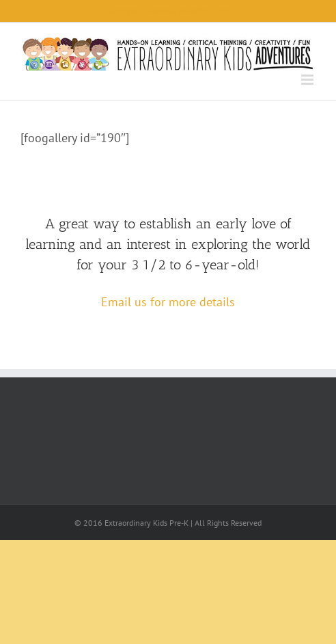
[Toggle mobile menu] (308, 80)
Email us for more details (168, 302)
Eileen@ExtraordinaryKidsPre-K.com (168, 11)
